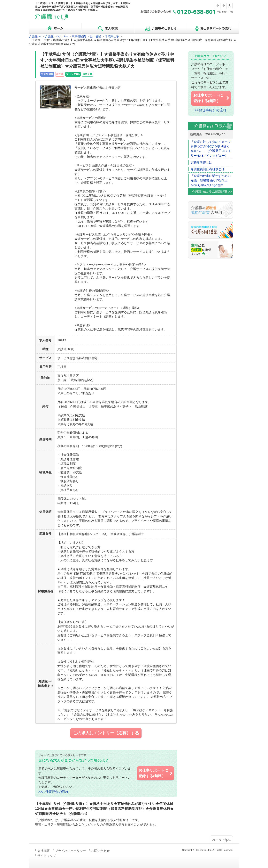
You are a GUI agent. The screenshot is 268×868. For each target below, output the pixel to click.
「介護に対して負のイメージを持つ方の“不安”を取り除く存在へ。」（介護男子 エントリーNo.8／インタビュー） (211, 149)
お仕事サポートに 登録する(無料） (156, 773)
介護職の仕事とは (160, 28)
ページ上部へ (221, 840)
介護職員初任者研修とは (208, 169)
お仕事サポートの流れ (213, 28)
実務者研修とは (201, 162)
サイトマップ (47, 856)
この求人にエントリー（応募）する (107, 733)
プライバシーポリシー (70, 851)
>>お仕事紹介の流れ (53, 792)
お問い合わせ (100, 851)
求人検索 (108, 28)
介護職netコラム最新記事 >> (212, 192)
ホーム (55, 28)
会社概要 (44, 851)
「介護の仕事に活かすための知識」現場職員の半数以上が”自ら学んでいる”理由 (211, 180)
